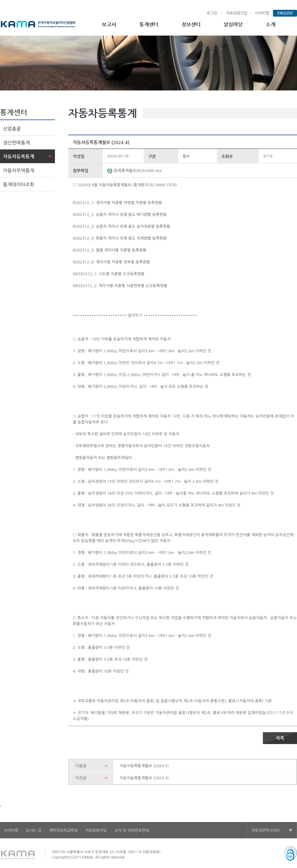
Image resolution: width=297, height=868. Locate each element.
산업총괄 (12, 129)
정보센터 (191, 24)
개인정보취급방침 (63, 830)
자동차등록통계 (19, 156)
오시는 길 (34, 830)
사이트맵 (262, 13)
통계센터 (149, 24)
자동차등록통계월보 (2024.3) (144, 778)
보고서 (109, 24)
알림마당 (233, 24)
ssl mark (290, 854)
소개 (271, 24)
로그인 (212, 13)
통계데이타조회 (19, 184)
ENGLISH (285, 13)
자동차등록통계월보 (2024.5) (144, 766)
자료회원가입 (237, 13)
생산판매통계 (16, 143)
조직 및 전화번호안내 (132, 830)
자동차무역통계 (19, 171)
